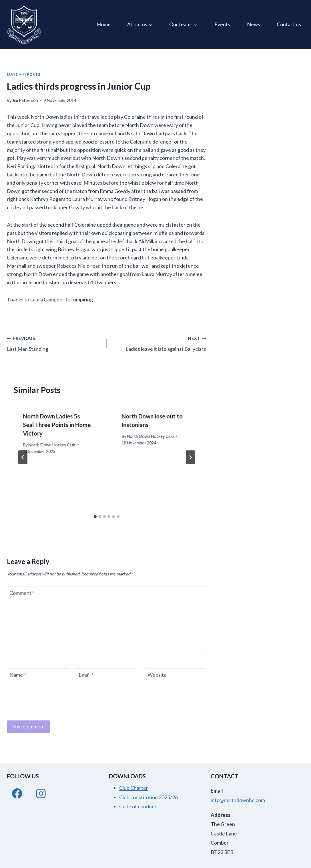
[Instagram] (41, 794)
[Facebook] (17, 794)
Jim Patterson (25, 100)
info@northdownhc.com (238, 800)
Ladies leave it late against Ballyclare (159, 343)
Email (86, 675)
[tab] (95, 517)
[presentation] (50, 700)
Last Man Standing (54, 343)
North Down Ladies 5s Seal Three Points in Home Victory (57, 425)
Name (18, 675)
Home (104, 24)
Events (222, 24)
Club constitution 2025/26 (148, 797)
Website (157, 675)
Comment (22, 593)
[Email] (107, 675)
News (254, 24)
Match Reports (23, 75)
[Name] (38, 675)
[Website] (176, 675)
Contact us (289, 24)
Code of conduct (138, 806)
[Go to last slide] (23, 457)
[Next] (190, 457)
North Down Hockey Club (52, 445)
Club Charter (134, 788)
